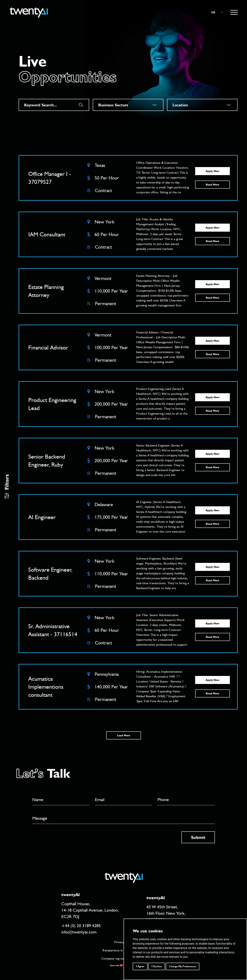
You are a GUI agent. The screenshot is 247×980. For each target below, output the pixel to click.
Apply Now (212, 171)
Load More (124, 735)
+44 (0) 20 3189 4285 (81, 926)
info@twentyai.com (79, 932)
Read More (212, 185)
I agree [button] (140, 966)
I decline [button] (157, 966)
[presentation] (60, 838)
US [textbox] (213, 12)
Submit (198, 837)
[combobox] (215, 12)
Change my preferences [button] (183, 966)
